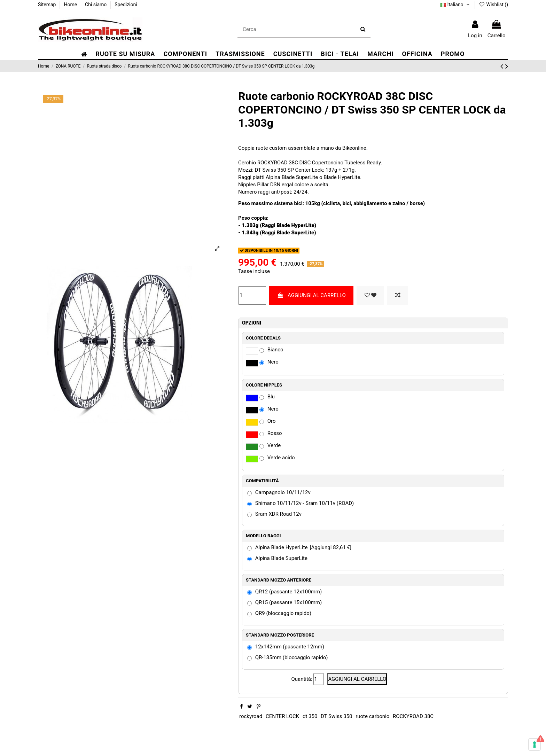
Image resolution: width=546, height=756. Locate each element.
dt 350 (310, 716)
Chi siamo (96, 5)
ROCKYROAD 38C (413, 716)
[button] (185, 54)
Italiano (456, 5)
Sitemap (48, 5)
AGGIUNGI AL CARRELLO (311, 295)
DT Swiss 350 (336, 716)
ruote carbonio (372, 716)
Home (71, 5)
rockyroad (251, 716)
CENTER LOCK (282, 716)
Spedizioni (126, 5)
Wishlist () (493, 5)
